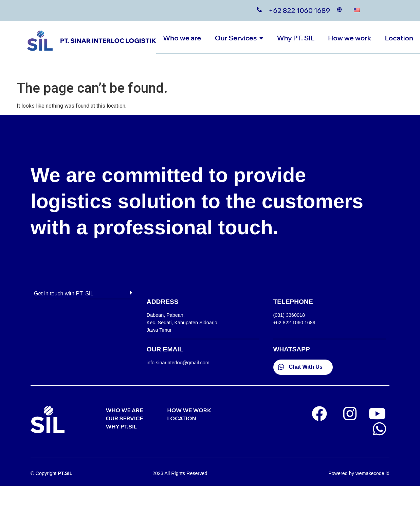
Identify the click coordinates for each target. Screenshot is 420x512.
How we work (350, 38)
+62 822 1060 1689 (299, 10)
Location (399, 38)
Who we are (182, 38)
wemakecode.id (372, 473)
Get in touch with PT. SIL (64, 294)
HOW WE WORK (189, 410)
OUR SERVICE (124, 418)
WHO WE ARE (124, 410)
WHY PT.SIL (121, 426)
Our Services (239, 38)
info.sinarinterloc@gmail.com (178, 363)
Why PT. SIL (296, 38)
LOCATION (182, 418)
